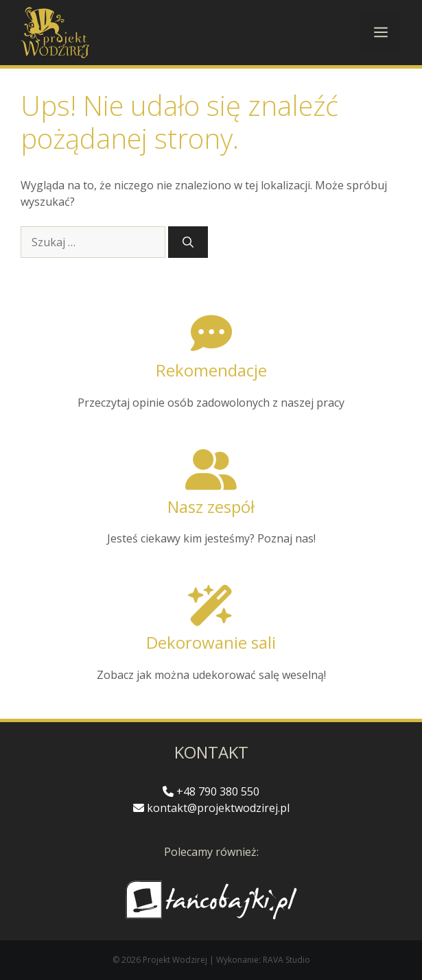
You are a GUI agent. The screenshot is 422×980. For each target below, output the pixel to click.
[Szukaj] (188, 242)
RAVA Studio (286, 960)
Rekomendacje (211, 370)
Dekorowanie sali (211, 642)
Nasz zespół (211, 506)
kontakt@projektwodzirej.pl (211, 808)
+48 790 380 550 (211, 791)
